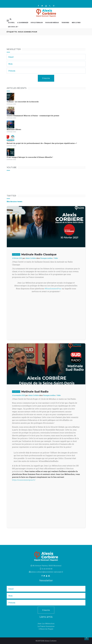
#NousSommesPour (53, 288)
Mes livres (76, 22)
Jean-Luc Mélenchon (46, 623)
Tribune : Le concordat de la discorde (23, 101)
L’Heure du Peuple (46, 629)
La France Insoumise (46, 626)
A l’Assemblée (23, 22)
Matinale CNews (14, 129)
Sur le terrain (37, 22)
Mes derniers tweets (14, 201)
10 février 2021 (17, 258)
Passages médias (52, 22)
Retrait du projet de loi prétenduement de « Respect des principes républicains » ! (42, 143)
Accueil (11, 22)
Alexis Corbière (31, 258)
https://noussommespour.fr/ (24, 480)
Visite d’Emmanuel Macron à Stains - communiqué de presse (33, 115)
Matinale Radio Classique (39, 254)
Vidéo (56, 258)
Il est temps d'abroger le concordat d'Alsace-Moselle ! (30, 157)
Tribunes (65, 22)
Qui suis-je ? (13, 26)
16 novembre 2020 (19, 395)
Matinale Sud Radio (35, 391)
